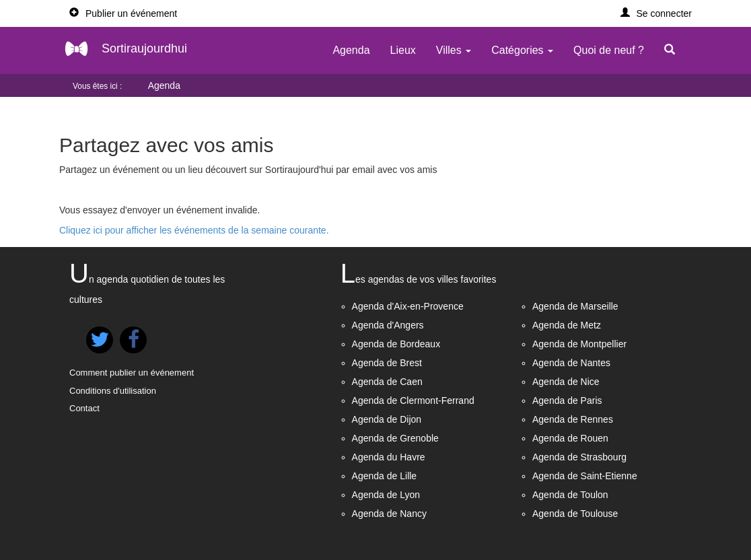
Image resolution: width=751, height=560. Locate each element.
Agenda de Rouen (570, 438)
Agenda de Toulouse (575, 514)
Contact (84, 408)
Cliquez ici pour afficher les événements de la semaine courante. (194, 230)
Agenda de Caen (387, 382)
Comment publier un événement (132, 373)
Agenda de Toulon (570, 495)
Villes (454, 50)
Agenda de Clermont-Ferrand (413, 400)
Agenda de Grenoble (395, 438)
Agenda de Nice (566, 382)
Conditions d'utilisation (113, 391)
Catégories (522, 50)
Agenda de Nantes (571, 363)
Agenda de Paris (567, 400)
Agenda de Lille (385, 476)
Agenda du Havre (389, 457)
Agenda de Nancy (389, 514)
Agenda (351, 50)
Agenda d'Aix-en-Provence (408, 306)
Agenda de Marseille (575, 306)
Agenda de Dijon (387, 419)
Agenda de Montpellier (579, 344)
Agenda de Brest (387, 363)
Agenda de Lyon (386, 495)
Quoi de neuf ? (609, 50)
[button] (656, 13)
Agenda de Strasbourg (579, 457)
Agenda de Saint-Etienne (585, 476)
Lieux (403, 50)
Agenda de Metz (567, 325)
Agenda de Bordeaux (396, 344)
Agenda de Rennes (573, 419)
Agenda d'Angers (388, 325)
